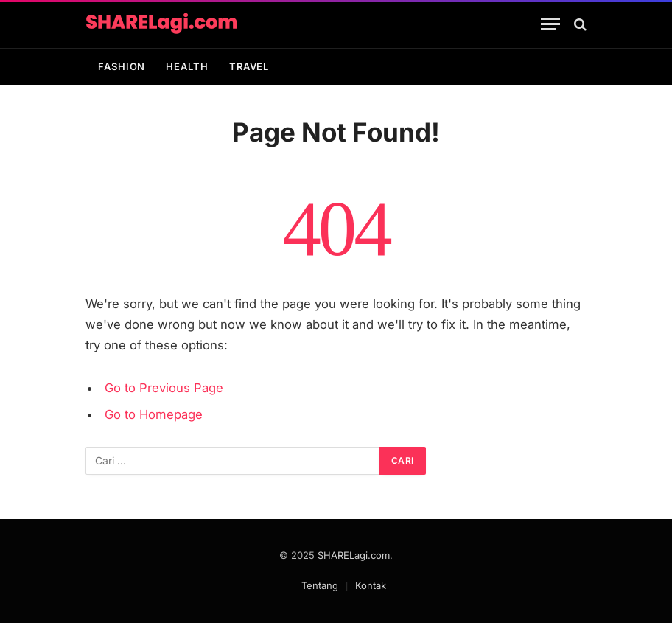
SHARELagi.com (354, 555)
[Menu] (550, 24)
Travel (249, 66)
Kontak (371, 585)
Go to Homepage (154, 414)
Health (187, 66)
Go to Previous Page (164, 388)
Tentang (320, 585)
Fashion (122, 66)
